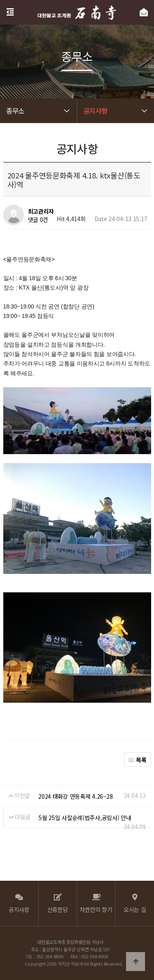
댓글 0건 (38, 219)
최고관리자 (41, 211)
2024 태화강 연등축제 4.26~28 (75, 796)
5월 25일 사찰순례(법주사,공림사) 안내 (85, 818)
